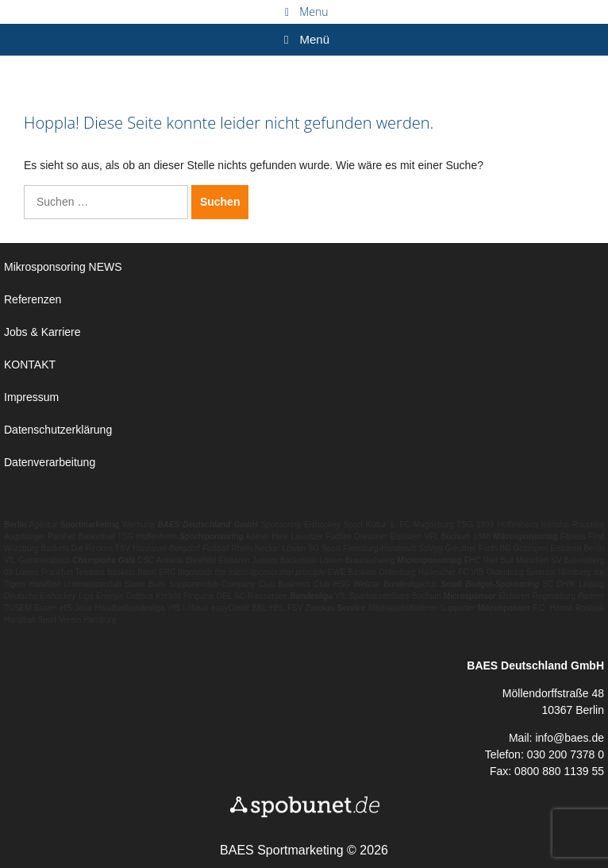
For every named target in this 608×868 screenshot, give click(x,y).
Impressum (31, 397)
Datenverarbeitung (50, 462)
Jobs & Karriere (42, 332)
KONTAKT (30, 365)
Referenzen (33, 299)
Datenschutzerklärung (58, 430)
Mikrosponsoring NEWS (63, 267)
